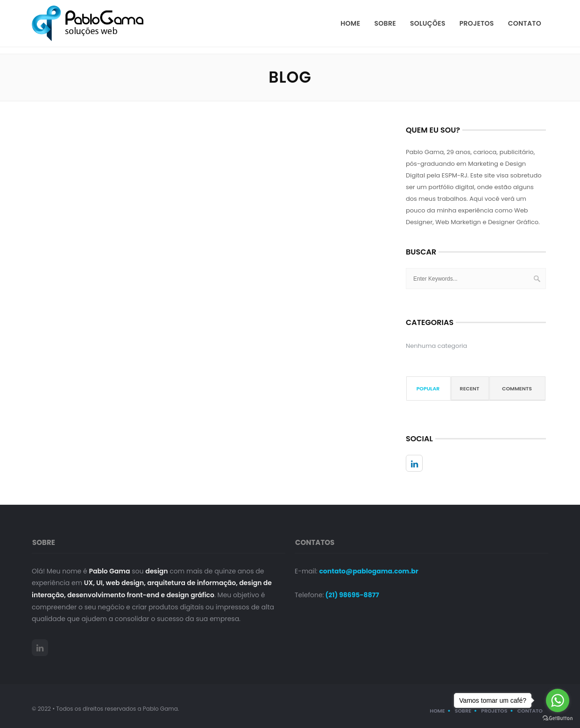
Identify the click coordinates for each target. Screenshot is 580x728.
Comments (517, 389)
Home (350, 23)
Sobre (385, 23)
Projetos (477, 23)
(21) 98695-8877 (352, 595)
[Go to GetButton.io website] (558, 718)
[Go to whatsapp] (558, 700)
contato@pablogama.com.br (368, 571)
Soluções (428, 23)
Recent (470, 389)
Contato (525, 23)
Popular (428, 389)
